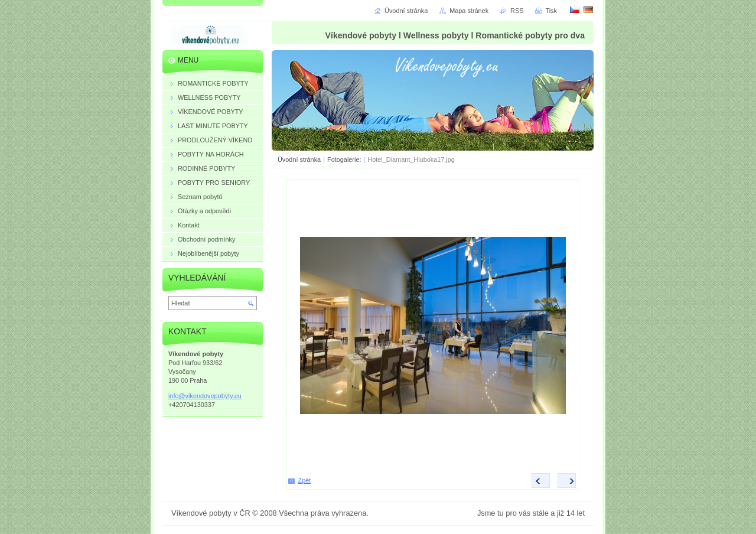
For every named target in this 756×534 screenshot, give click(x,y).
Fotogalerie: (345, 159)
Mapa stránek (469, 11)
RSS (517, 11)
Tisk (551, 11)
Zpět (305, 480)
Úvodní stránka (299, 159)
